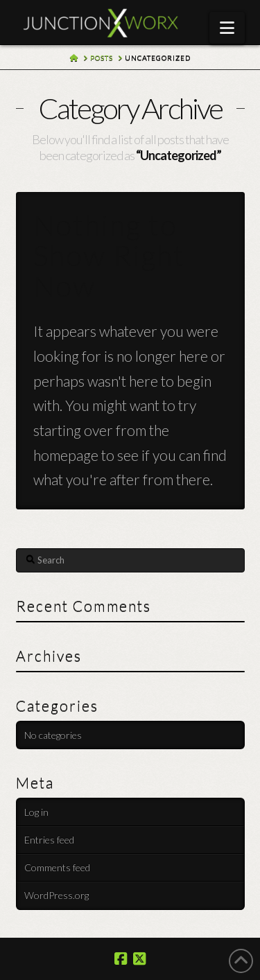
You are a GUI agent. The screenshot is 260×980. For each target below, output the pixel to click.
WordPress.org (57, 895)
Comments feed (57, 867)
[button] (227, 28)
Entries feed (49, 840)
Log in (36, 812)
